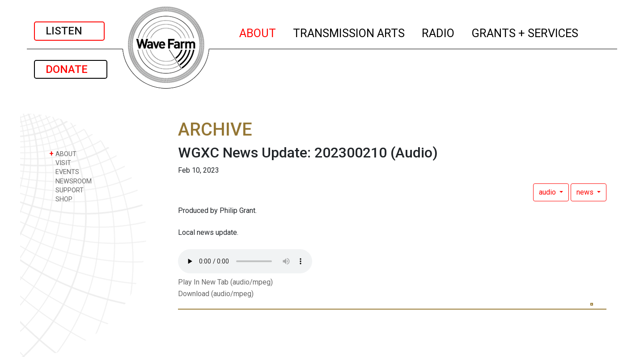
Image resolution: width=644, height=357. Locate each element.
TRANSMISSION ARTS (349, 32)
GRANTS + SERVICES (525, 32)
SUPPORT (66, 190)
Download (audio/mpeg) (216, 294)
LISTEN (69, 31)
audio (548, 192)
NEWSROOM (70, 181)
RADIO (439, 32)
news (586, 192)
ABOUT (258, 32)
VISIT (60, 163)
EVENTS (64, 172)
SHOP (61, 199)
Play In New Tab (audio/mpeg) (225, 282)
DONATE (71, 69)
